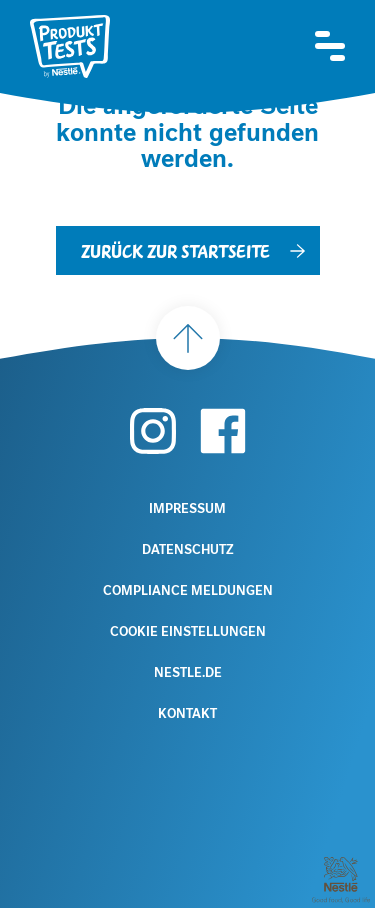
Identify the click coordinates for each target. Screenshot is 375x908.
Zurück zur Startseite (175, 250)
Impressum (187, 509)
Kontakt (187, 714)
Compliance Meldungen (188, 591)
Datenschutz (188, 550)
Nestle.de (188, 673)
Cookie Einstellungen (188, 632)
